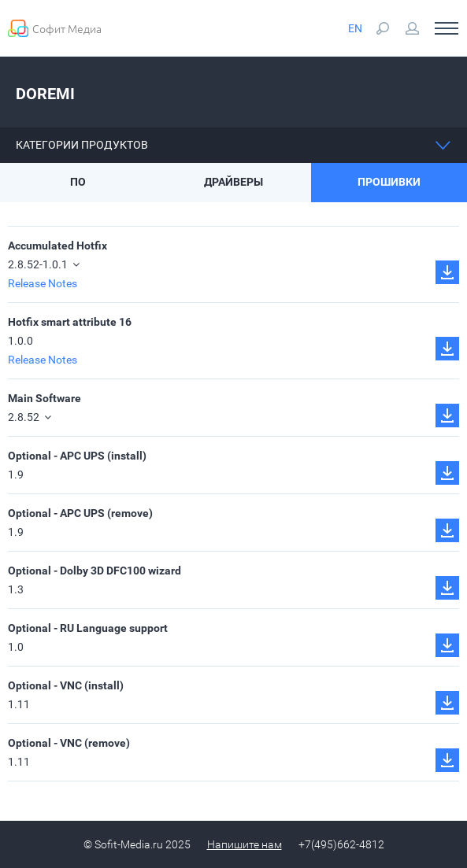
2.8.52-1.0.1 (44, 264)
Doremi (45, 94)
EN (355, 28)
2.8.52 (30, 417)
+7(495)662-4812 (341, 844)
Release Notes (43, 283)
